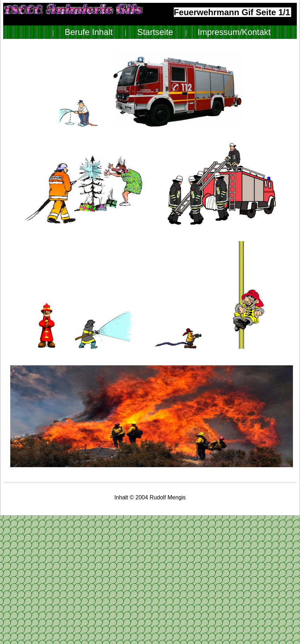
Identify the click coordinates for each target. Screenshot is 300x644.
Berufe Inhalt (89, 32)
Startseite (155, 32)
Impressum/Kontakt (234, 32)
